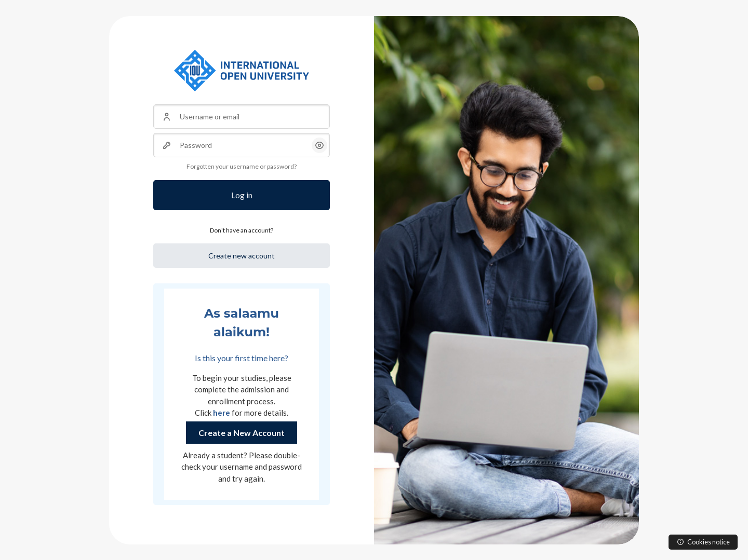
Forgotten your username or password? (242, 166)
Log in (242, 195)
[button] (319, 145)
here (222, 413)
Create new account (242, 256)
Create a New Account (242, 433)
